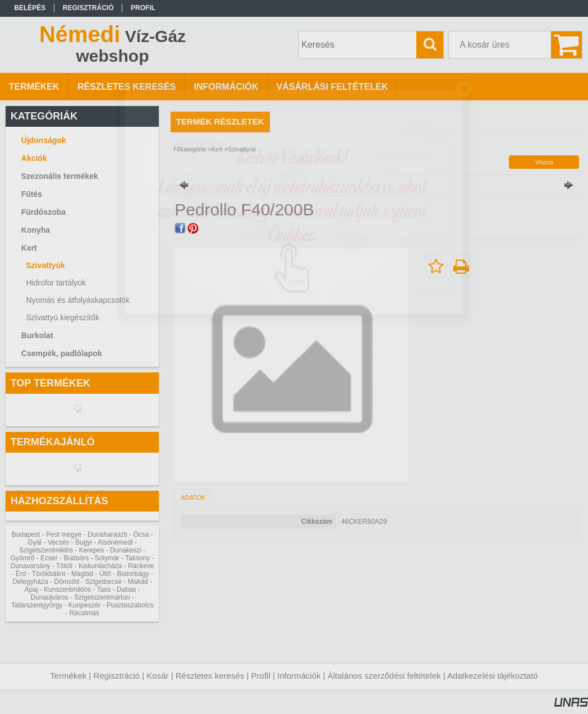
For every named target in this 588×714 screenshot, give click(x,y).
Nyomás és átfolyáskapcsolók (77, 300)
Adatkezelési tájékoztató (493, 676)
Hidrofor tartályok (56, 283)
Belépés (30, 8)
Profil (261, 676)
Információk (299, 676)
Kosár (157, 676)
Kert (217, 149)
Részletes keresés (210, 676)
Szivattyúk (45, 265)
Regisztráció (117, 676)
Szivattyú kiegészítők (63, 317)
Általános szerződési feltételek (384, 676)
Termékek (68, 676)
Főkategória (190, 149)
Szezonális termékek (60, 176)
